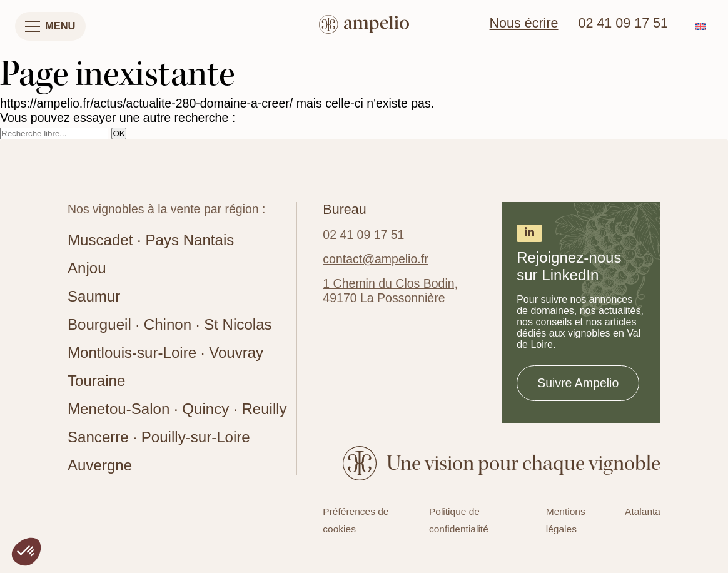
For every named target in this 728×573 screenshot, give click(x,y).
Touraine (96, 381)
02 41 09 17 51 (623, 23)
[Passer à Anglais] (700, 26)
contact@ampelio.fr (375, 259)
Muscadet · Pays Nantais (151, 240)
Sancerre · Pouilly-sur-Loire (159, 437)
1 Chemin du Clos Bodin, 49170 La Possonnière (390, 291)
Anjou (87, 268)
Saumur (94, 296)
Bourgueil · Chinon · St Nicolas (170, 324)
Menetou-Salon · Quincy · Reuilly (177, 409)
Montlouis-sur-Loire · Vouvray (165, 352)
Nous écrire (524, 23)
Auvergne (100, 465)
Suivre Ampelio (578, 383)
